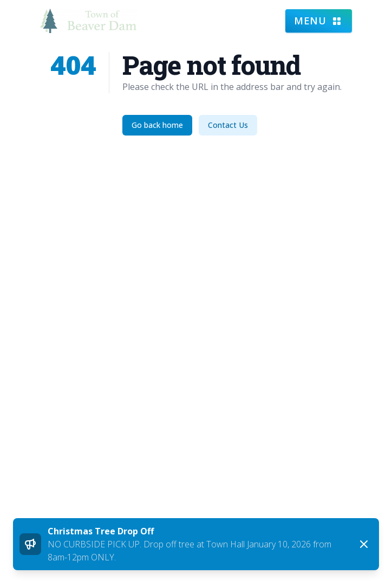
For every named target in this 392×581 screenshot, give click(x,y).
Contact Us (228, 125)
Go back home (157, 125)
